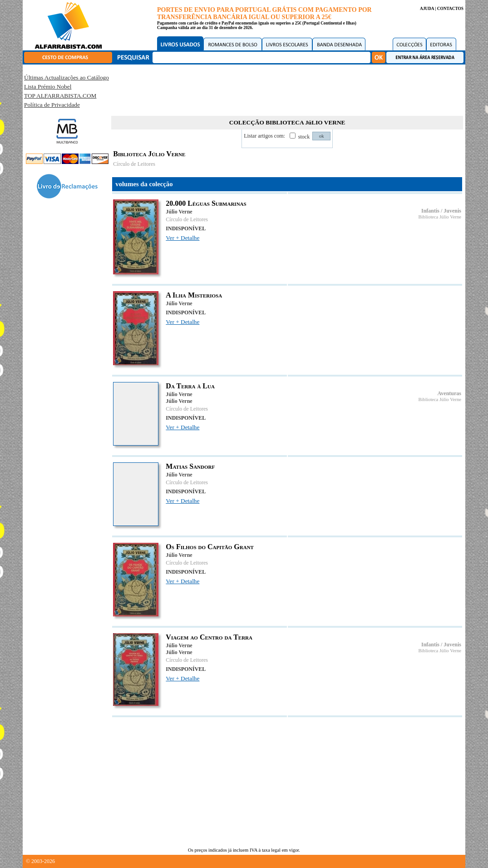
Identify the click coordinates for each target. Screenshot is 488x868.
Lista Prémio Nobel (48, 87)
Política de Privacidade (52, 105)
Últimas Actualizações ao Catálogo (67, 77)
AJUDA (427, 9)
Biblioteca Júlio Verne (440, 217)
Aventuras (449, 393)
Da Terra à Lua (190, 386)
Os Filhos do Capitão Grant (210, 547)
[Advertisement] (287, 89)
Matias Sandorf (190, 466)
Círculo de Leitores (134, 164)
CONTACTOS (450, 9)
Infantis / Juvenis (441, 211)
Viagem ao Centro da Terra (209, 637)
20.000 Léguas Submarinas (206, 203)
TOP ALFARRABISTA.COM (60, 96)
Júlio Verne (179, 212)
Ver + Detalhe (182, 238)
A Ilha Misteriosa (194, 295)
